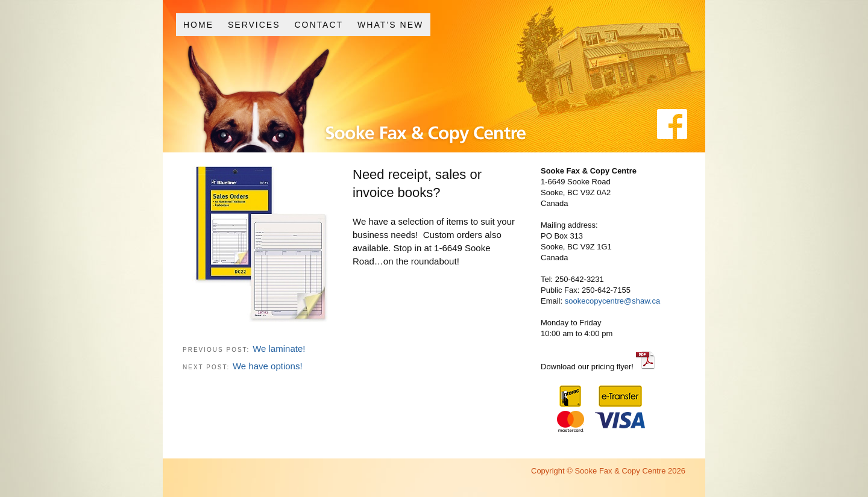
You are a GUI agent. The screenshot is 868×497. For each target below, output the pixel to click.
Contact (319, 25)
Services (254, 25)
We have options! (268, 366)
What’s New (390, 25)
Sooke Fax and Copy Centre (394, 108)
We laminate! (279, 349)
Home (198, 25)
